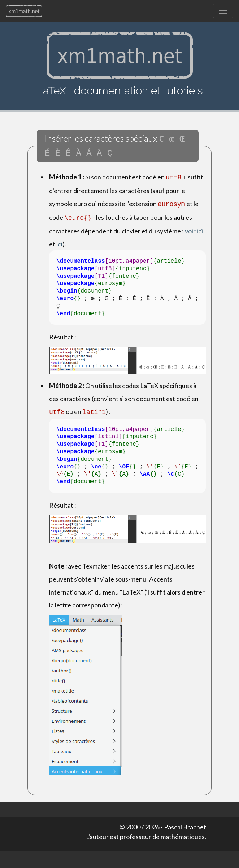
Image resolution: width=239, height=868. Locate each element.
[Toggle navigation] (223, 11)
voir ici (194, 227)
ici (59, 240)
